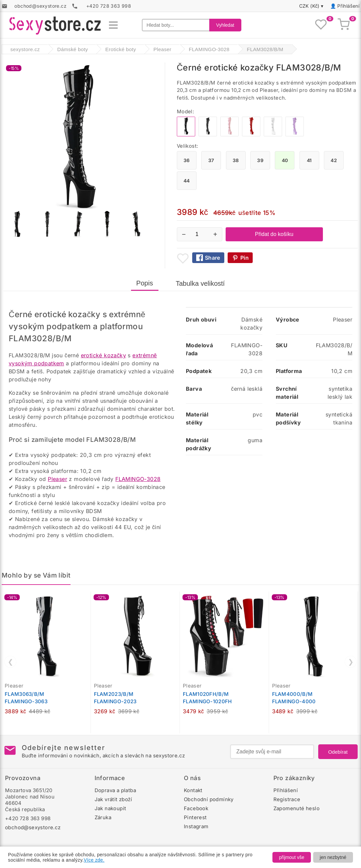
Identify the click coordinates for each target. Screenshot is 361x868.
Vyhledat (225, 25)
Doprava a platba (115, 790)
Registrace (287, 799)
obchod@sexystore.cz (33, 827)
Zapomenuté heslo (296, 808)
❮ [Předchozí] (11, 662)
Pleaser (57, 479)
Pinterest (195, 817)
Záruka (103, 817)
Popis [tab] (145, 283)
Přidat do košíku (274, 234)
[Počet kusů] (200, 234)
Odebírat (338, 752)
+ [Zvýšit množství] (215, 234)
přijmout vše (292, 857)
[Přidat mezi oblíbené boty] (183, 258)
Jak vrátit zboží (113, 799)
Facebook (196, 808)
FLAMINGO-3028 (138, 479)
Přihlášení (348, 6)
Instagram (196, 826)
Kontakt (193, 790)
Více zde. (94, 860)
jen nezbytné (333, 857)
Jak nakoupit (110, 808)
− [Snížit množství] (184, 234)
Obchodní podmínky (209, 799)
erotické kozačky (103, 355)
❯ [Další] (351, 662)
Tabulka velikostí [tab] (200, 283)
